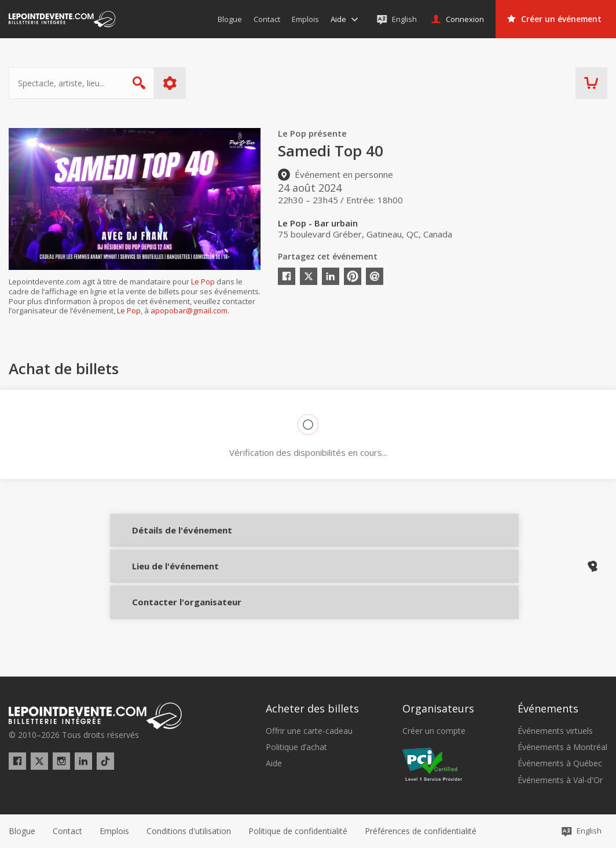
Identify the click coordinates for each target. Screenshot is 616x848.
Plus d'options (170, 83)
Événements (548, 709)
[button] (421, 831)
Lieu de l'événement (164, 576)
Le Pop (203, 282)
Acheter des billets (312, 709)
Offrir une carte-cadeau (309, 731)
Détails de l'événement (164, 538)
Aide (274, 764)
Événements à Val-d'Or (560, 780)
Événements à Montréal (562, 747)
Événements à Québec (560, 764)
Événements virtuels (555, 731)
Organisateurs (438, 709)
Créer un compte (434, 731)
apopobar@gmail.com (189, 310)
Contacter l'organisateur (164, 615)
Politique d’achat (296, 747)
